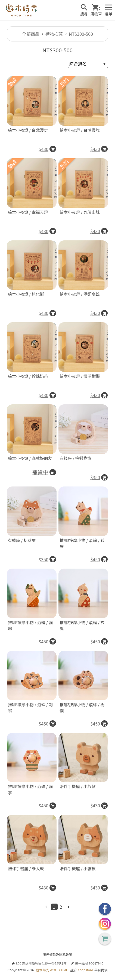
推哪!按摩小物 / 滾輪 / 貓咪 (30, 626)
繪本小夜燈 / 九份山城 (80, 212)
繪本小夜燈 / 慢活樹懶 (80, 376)
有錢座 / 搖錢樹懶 (76, 458)
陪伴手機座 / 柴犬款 (26, 868)
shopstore (86, 970)
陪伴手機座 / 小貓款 (78, 868)
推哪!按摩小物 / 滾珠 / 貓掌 (30, 789)
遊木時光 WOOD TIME (52, 970)
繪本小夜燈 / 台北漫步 (28, 130)
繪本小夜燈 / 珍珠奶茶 (28, 376)
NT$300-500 (81, 34)
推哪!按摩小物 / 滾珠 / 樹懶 (82, 708)
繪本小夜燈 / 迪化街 (26, 294)
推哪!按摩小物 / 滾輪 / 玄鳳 (82, 626)
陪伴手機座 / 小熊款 (78, 786)
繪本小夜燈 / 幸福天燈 (28, 212)
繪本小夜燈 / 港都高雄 (80, 294)
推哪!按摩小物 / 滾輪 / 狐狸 (82, 543)
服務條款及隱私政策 (57, 954)
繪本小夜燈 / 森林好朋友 (30, 458)
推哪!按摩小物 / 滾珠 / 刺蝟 (30, 708)
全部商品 (31, 34)
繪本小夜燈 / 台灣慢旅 (80, 130)
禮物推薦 (54, 34)
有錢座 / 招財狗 (22, 540)
